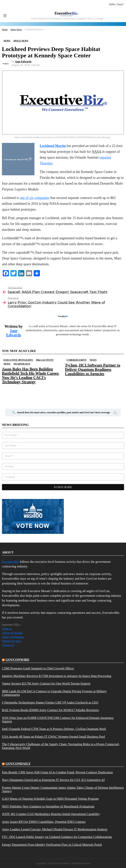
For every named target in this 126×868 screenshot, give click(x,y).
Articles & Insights (12, 633)
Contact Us (8, 645)
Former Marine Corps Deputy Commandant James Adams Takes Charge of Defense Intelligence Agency (63, 789)
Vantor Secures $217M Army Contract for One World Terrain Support (46, 684)
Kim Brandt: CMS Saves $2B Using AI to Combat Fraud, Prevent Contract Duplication (57, 772)
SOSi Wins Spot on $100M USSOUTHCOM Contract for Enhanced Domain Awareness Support (58, 720)
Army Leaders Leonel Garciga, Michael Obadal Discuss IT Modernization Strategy (55, 829)
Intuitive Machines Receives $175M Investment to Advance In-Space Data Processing (57, 676)
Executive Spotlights (18, 360)
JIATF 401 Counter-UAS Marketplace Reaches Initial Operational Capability (51, 814)
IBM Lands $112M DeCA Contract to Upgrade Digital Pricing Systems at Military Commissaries (54, 693)
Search (115, 413)
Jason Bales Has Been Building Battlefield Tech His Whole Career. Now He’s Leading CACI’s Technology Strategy (31, 375)
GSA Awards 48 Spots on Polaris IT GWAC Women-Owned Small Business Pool (53, 737)
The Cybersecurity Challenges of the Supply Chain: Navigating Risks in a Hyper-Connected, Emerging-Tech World (61, 746)
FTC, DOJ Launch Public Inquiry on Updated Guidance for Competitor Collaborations (57, 837)
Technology (22, 364)
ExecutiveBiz (10, 562)
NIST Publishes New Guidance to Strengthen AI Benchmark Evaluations (48, 807)
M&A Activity (45, 360)
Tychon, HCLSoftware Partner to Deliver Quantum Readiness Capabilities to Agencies (93, 369)
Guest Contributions (13, 637)
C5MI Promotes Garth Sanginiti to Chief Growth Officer (38, 668)
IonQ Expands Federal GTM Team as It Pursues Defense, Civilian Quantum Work (54, 729)
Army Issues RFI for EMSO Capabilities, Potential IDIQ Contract (44, 822)
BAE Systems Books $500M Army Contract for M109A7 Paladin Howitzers (50, 710)
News (7, 364)
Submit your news (12, 641)
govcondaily (18, 764)
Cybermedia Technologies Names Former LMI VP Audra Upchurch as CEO (50, 703)
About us (7, 629)
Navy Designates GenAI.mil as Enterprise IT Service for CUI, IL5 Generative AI (53, 780)
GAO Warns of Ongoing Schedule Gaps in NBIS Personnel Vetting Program (50, 799)
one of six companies (34, 198)
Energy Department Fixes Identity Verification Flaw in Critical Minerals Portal (52, 845)
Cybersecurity (77, 360)
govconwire (17, 660)
